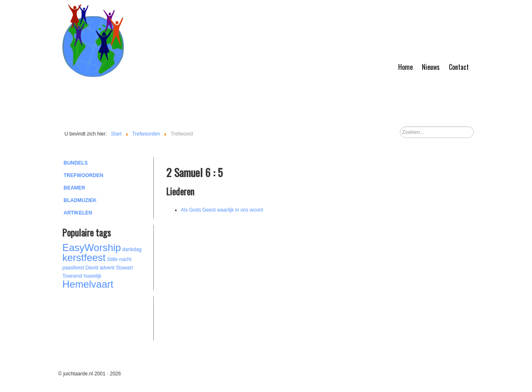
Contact (459, 67)
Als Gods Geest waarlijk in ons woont (222, 210)
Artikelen (78, 213)
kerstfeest (84, 258)
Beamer (74, 188)
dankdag (132, 249)
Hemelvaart (88, 284)
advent (107, 268)
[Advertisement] (108, 317)
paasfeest (73, 268)
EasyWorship (92, 248)
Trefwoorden (83, 175)
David (92, 268)
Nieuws (431, 67)
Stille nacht (119, 259)
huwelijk (92, 276)
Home (405, 67)
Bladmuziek (80, 200)
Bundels (76, 163)
